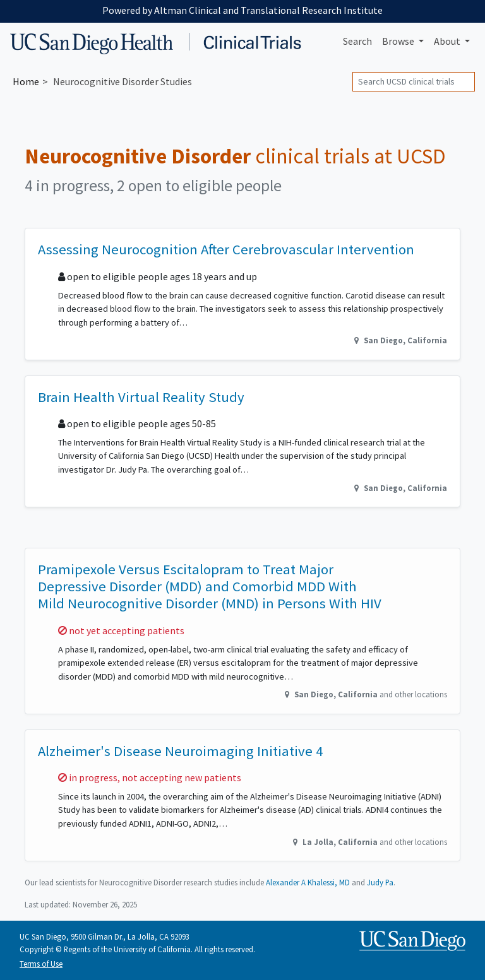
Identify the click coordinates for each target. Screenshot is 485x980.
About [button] (448, 41)
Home (26, 81)
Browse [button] (399, 41)
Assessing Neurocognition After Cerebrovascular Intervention (226, 249)
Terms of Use (41, 964)
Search (357, 41)
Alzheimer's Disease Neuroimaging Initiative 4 (180, 751)
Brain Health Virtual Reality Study (141, 397)
